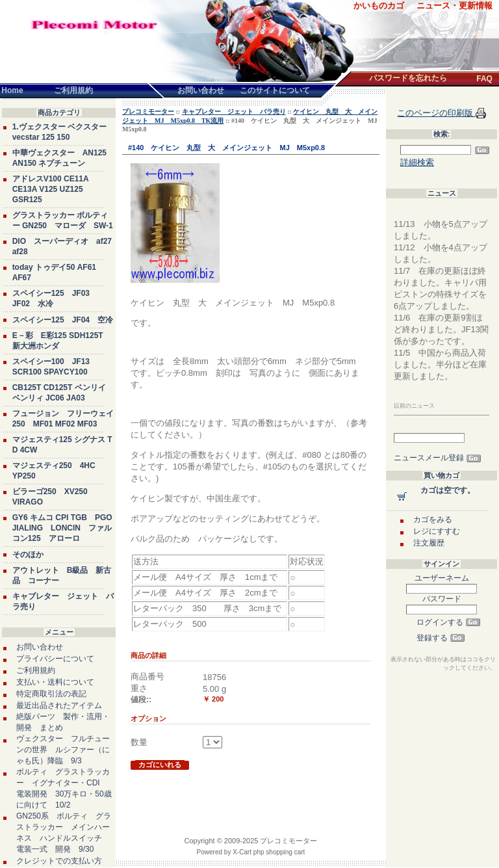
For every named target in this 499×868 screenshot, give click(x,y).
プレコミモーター (148, 112)
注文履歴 (429, 543)
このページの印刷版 (436, 113)
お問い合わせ (40, 647)
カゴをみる (433, 519)
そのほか (28, 555)
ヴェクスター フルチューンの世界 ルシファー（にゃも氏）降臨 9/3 (63, 750)
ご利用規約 (36, 670)
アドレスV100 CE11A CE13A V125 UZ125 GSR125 (51, 189)
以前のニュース (414, 406)
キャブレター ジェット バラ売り (234, 112)
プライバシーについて (55, 659)
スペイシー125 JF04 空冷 (63, 320)
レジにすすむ (437, 531)
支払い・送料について (55, 682)
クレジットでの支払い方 (59, 861)
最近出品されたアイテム (59, 705)
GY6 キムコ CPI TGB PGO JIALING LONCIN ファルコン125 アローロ (62, 528)
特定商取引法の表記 (51, 694)
